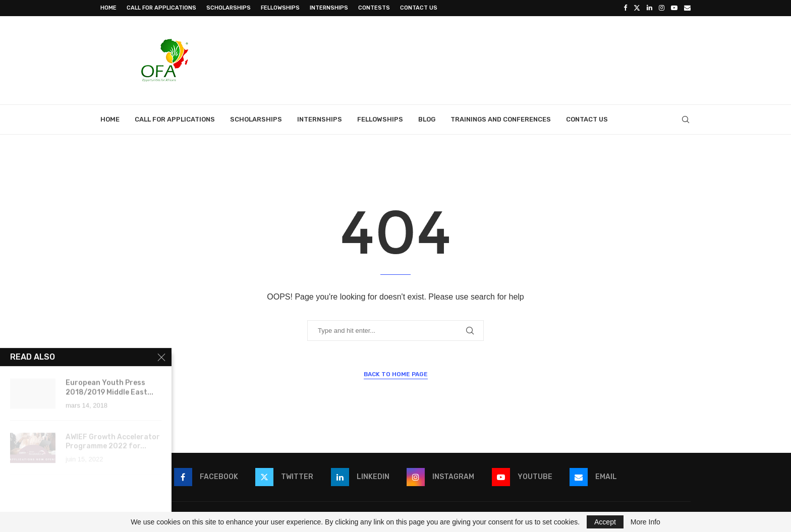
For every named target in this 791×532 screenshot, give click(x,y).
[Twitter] (637, 8)
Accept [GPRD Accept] (605, 522)
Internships (329, 8)
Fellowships (280, 8)
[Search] (686, 120)
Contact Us (419, 8)
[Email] (687, 8)
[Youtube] (674, 8)
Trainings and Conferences (501, 119)
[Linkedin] (649, 8)
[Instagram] (662, 8)
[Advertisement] (507, 59)
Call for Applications (161, 8)
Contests (374, 8)
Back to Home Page (396, 374)
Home (108, 8)
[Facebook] (625, 8)
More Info (645, 522)
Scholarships (229, 8)
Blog (427, 119)
